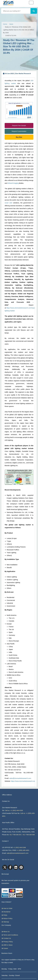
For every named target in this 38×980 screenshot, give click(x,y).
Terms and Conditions (10, 935)
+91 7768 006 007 (15, 835)
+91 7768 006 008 (29, 835)
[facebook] (10, 867)
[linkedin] (16, 867)
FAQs (4, 915)
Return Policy (7, 918)
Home (5, 24)
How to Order (7, 908)
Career (5, 948)
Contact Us (6, 938)
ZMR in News (7, 945)
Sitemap (5, 922)
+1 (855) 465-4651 (23, 850)
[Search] (34, 11)
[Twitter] (5, 867)
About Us (6, 932)
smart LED (8, 203)
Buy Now (19, 137)
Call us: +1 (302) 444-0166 (14, 810)
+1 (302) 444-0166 (20, 847)
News (11, 24)
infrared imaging (13, 183)
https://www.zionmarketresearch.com (23, 781)
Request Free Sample (19, 126)
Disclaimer (6, 912)
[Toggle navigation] (31, 3)
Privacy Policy (7, 942)
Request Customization (19, 131)
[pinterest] (21, 867)
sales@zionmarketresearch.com (20, 778)
